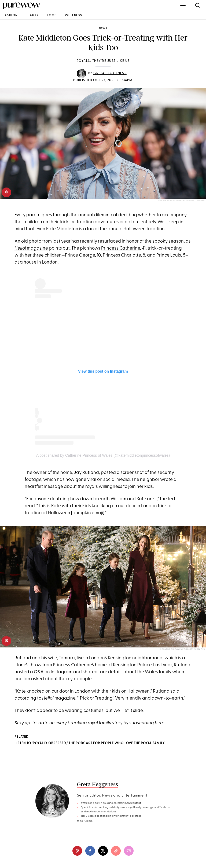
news (103, 29)
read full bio (85, 821)
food (52, 15)
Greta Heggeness (110, 73)
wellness (74, 15)
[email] (129, 851)
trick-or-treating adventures (89, 222)
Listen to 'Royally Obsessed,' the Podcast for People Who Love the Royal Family (90, 743)
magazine (31, 248)
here (159, 723)
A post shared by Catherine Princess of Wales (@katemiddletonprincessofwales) (103, 455)
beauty (32, 15)
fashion (10, 15)
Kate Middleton (62, 229)
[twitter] (103, 851)
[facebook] (90, 851)
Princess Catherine (121, 248)
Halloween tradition (144, 229)
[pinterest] (6, 192)
